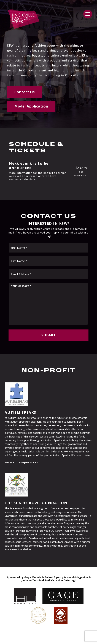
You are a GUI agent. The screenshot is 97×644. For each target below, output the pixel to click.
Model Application (31, 106)
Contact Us (25, 92)
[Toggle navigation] (88, 14)
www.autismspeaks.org (21, 462)
